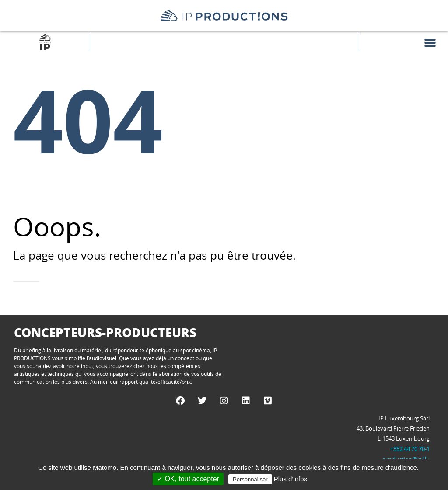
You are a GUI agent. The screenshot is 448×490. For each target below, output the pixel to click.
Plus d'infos (290, 479)
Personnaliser (250, 479)
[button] (430, 42)
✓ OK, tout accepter (188, 479)
